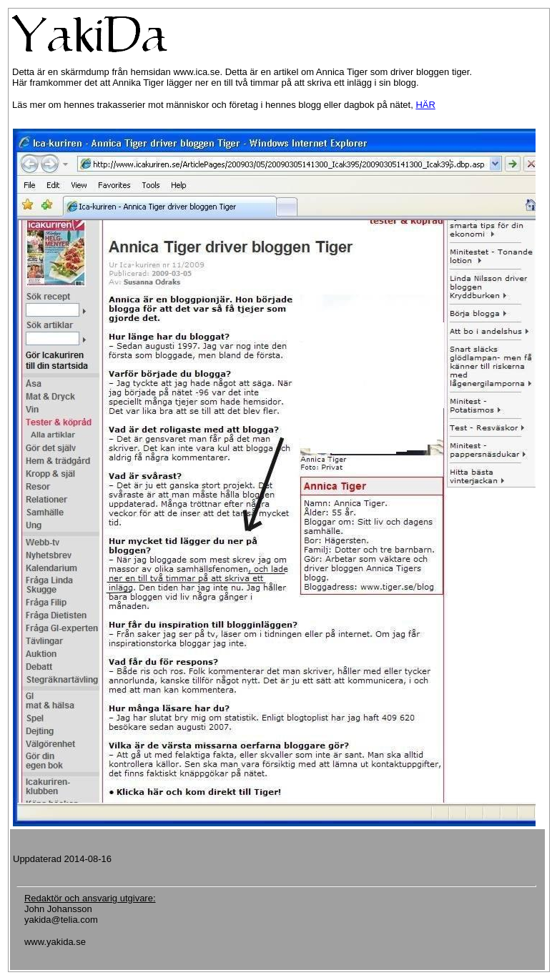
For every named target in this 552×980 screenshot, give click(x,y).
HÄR (425, 105)
